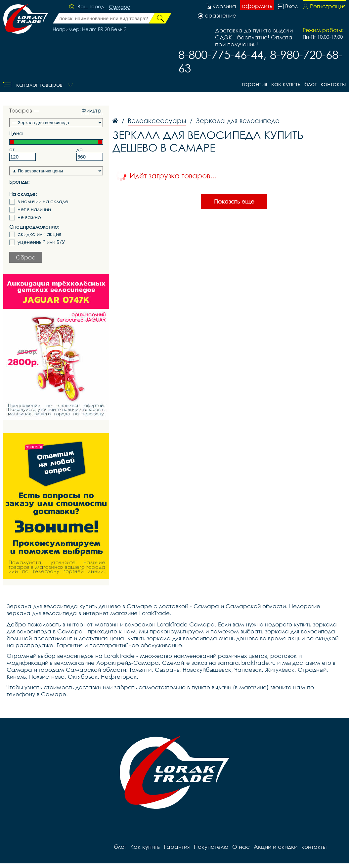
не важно (29, 217)
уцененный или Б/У (41, 242)
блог (310, 84)
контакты (333, 84)
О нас (241, 847)
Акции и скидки (276, 847)
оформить (257, 6)
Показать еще (234, 201)
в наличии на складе (43, 201)
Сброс (26, 257)
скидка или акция (39, 234)
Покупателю (211, 847)
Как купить (286, 84)
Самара (120, 7)
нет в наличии (34, 209)
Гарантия (255, 84)
